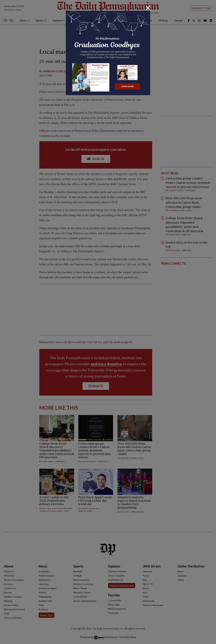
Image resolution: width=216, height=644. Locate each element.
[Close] (148, 8)
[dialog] (108, 322)
